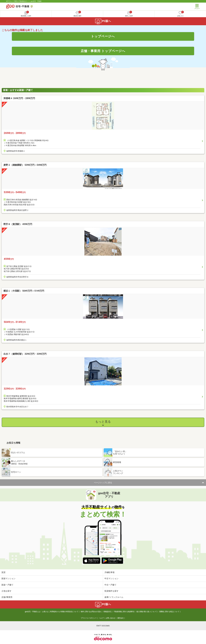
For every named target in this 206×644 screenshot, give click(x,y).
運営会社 (120, 618)
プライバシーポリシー (89, 618)
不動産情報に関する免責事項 (124, 612)
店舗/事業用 (7, 597)
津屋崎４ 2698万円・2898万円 (19, 98)
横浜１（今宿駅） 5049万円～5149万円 (24, 291)
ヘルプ (101, 618)
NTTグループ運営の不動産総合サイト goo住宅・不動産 (24, 1)
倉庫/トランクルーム (114, 597)
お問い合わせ (110, 618)
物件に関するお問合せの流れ (91, 612)
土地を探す (6, 591)
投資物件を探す (111, 591)
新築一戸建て (7, 585)
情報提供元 (107, 612)
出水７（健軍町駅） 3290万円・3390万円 (25, 354)
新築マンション (8, 578)
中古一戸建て (110, 585)
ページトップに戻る (103, 483)
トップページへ (103, 36)
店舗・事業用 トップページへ (103, 51)
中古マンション (111, 578)
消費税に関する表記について (169, 612)
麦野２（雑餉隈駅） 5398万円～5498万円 (25, 165)
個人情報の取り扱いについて (147, 612)
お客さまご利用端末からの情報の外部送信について (60, 612)
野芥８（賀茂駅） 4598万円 (18, 224)
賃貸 (3, 572)
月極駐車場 (109, 572)
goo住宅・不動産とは (32, 612)
